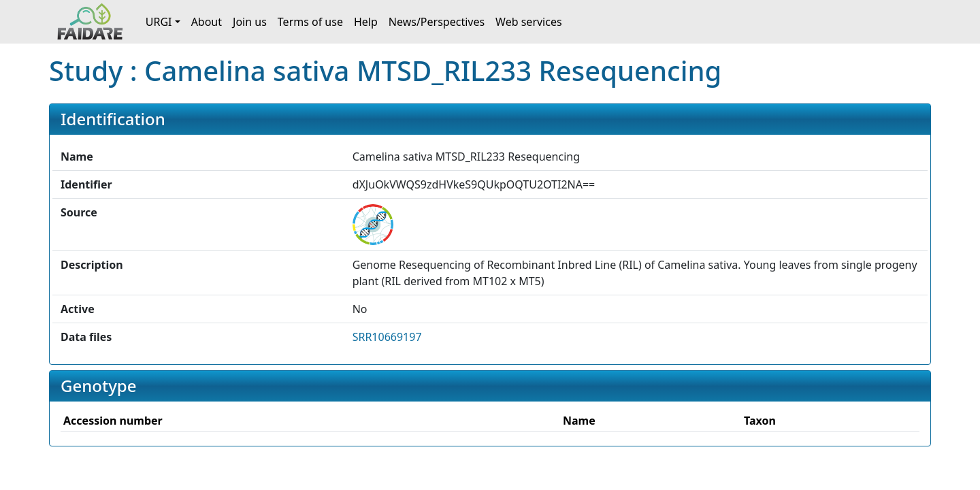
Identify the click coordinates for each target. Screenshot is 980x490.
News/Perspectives (437, 22)
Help (366, 22)
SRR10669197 (387, 337)
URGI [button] (159, 22)
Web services (529, 22)
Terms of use (310, 22)
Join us (250, 22)
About (207, 22)
